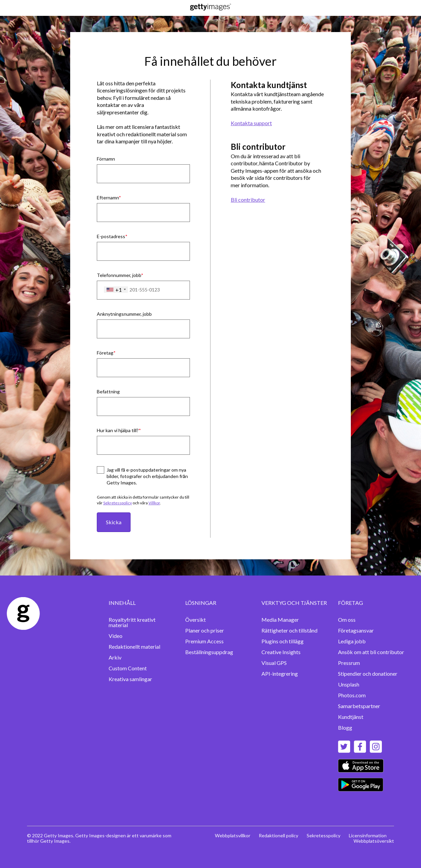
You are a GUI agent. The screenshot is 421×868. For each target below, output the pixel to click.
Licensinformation (368, 835)
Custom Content (128, 668)
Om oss (347, 620)
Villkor (154, 503)
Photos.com (352, 695)
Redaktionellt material (134, 647)
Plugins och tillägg (283, 641)
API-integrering (280, 674)
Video (116, 636)
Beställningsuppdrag (209, 652)
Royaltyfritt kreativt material (132, 622)
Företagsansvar (356, 630)
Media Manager (280, 620)
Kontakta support (251, 123)
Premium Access (204, 641)
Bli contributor (248, 200)
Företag (105, 353)
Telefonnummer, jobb (119, 275)
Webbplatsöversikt (374, 841)
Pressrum (349, 663)
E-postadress (111, 236)
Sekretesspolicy (118, 503)
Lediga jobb (352, 641)
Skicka (114, 522)
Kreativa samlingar (130, 679)
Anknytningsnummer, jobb (124, 314)
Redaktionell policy (278, 835)
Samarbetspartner (359, 706)
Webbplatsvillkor (233, 835)
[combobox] (116, 290)
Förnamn (106, 159)
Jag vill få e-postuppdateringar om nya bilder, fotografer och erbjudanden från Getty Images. (147, 476)
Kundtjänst (351, 717)
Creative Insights (281, 652)
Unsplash (349, 684)
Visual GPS (274, 663)
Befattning (108, 391)
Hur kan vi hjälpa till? (118, 430)
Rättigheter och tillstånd (289, 630)
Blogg (345, 727)
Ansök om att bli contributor (371, 652)
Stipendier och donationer (368, 674)
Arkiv (115, 657)
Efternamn (108, 198)
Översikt (195, 620)
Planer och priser (205, 630)
